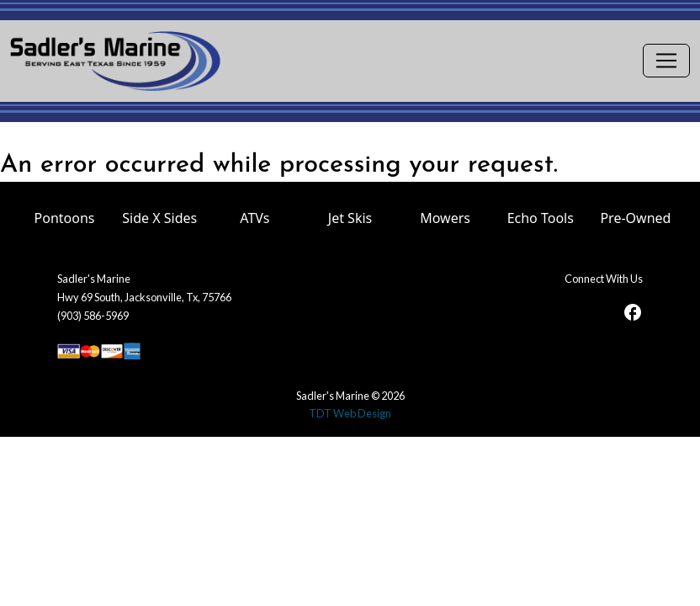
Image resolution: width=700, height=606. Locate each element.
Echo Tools (541, 218)
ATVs (255, 218)
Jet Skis (350, 218)
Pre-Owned (635, 218)
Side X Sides (159, 218)
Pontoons (65, 218)
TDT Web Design (350, 413)
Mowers (445, 218)
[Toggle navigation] (666, 61)
